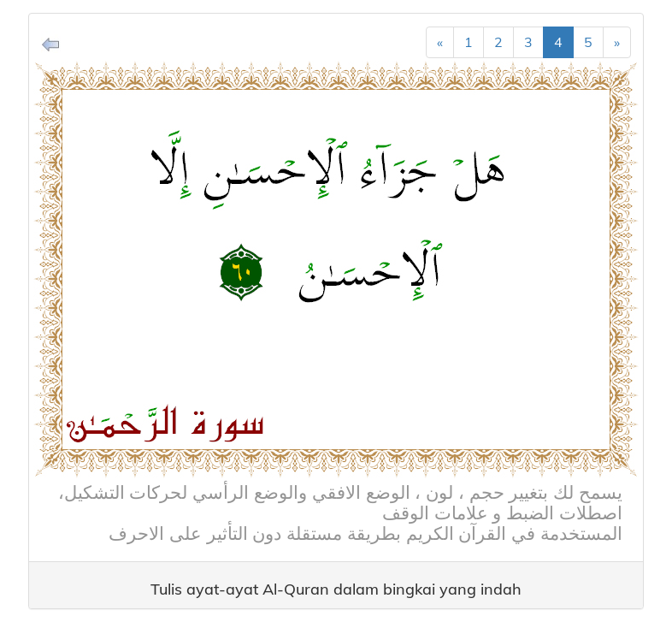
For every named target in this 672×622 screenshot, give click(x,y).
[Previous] (440, 42)
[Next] (617, 42)
